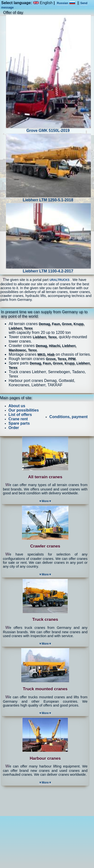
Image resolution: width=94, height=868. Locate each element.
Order (14, 428)
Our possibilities (24, 410)
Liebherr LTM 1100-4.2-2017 (48, 269)
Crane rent (18, 419)
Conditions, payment (68, 417)
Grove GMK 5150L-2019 (48, 128)
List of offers (20, 415)
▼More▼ (45, 501)
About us (17, 406)
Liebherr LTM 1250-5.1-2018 (48, 198)
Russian (62, 3)
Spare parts (19, 423)
